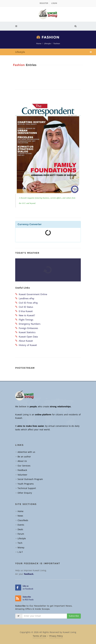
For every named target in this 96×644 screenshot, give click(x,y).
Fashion (57, 44)
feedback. (29, 574)
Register (44, 3)
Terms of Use (40, 636)
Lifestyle (47, 44)
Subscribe (74, 616)
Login (54, 3)
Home (39, 44)
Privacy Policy (56, 636)
